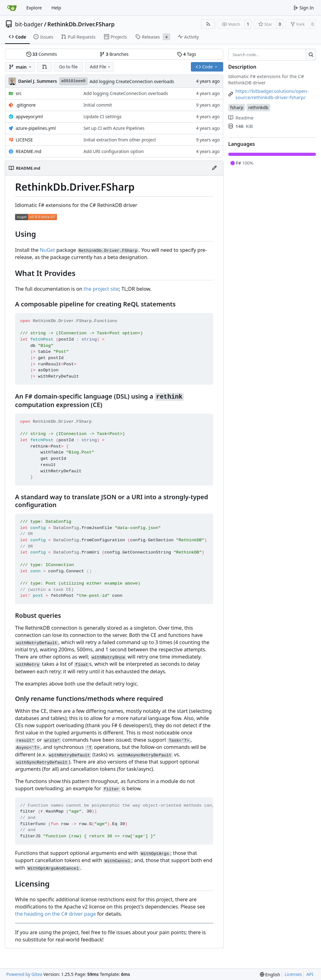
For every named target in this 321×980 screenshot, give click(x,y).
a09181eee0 (73, 81)
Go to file (68, 67)
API (310, 974)
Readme (241, 118)
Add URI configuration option (113, 151)
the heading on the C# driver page (55, 914)
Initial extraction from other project (120, 140)
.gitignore (26, 105)
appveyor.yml (29, 117)
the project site (101, 289)
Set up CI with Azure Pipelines (114, 128)
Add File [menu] (101, 67)
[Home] (12, 8)
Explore (34, 8)
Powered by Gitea (24, 974)
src (19, 93)
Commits (42, 54)
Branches (114, 54)
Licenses (293, 974)
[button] (45, 67)
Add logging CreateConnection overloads (132, 81)
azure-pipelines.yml (36, 128)
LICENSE (24, 140)
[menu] (270, 975)
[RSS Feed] (208, 24)
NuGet (47, 250)
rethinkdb (258, 107)
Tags (187, 54)
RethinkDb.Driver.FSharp (81, 24)
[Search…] (311, 55)
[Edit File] (214, 168)
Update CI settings (102, 117)
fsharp (237, 107)
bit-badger (29, 24)
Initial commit (98, 105)
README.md (29, 151)
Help (56, 8)
